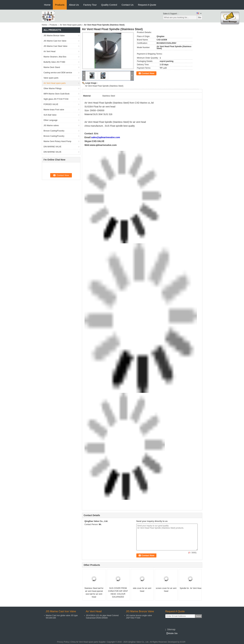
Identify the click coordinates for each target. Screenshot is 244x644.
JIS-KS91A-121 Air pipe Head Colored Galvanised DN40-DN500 (102, 617)
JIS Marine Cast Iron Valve (55, 41)
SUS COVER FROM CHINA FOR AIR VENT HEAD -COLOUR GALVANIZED (118, 593)
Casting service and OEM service (58, 73)
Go (200, 17)
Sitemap (171, 629)
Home (47, 5)
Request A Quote (147, 5)
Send (198, 616)
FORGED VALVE (51, 104)
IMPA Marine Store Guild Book (57, 94)
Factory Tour (90, 5)
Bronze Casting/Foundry (54, 131)
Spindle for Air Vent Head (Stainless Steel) (191, 588)
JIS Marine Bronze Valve (54, 36)
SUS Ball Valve (50, 115)
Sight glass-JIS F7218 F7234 (56, 99)
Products (60, 5)
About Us (74, 5)
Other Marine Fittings (53, 88)
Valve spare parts (51, 78)
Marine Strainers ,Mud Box (55, 57)
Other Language (51, 120)
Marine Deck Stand (52, 67)
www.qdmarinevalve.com (103, 145)
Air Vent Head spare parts (71, 25)
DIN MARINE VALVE (53, 147)
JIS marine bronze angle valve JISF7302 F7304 (139, 617)
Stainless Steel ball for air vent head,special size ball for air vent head (94, 593)
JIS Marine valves (51, 125)
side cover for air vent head (142, 590)
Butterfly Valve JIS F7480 (54, 62)
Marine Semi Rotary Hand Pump (58, 141)
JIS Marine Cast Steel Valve (56, 46)
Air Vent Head (50, 51)
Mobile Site (172, 633)
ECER (183, 642)
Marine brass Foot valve (54, 110)
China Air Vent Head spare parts (84, 642)
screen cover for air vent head (166, 590)
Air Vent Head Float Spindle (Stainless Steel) (104, 86)
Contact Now (148, 73)
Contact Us (128, 5)
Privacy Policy (63, 642)
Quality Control (109, 5)
